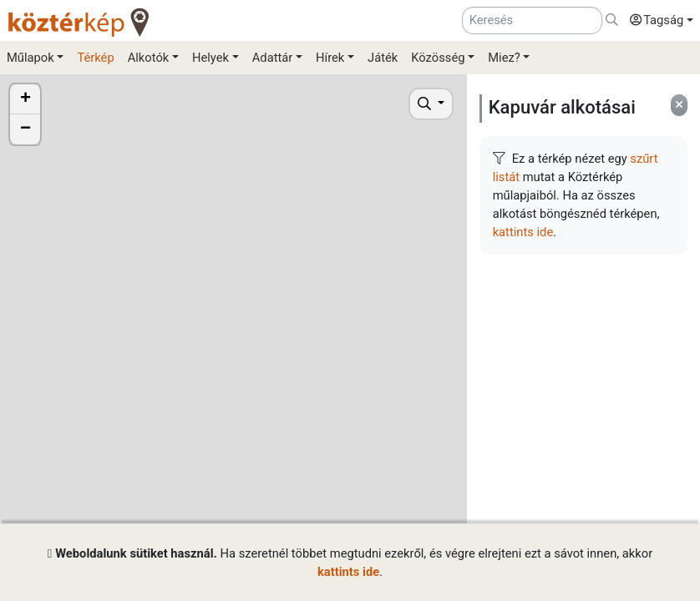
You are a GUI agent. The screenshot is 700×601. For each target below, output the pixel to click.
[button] (657, 21)
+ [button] (25, 99)
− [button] (25, 129)
